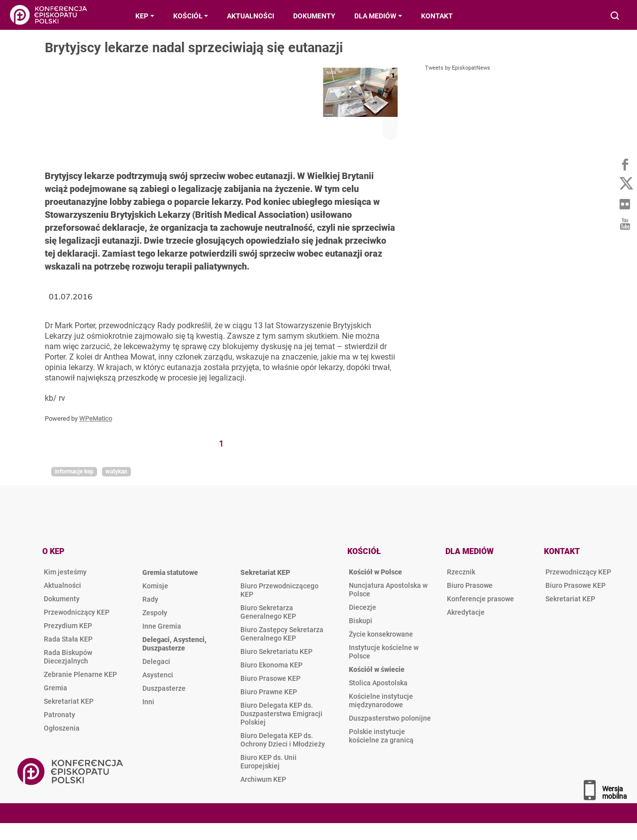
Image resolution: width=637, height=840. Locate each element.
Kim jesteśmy (65, 572)
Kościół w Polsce (375, 572)
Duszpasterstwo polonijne (390, 718)
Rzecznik (461, 572)
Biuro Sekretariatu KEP (276, 652)
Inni (148, 702)
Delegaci (156, 661)
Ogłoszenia (62, 728)
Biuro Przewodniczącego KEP (279, 590)
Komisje (155, 586)
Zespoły (155, 613)
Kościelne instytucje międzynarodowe (381, 700)
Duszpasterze (164, 688)
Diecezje (363, 607)
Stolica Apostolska (378, 683)
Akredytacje (466, 612)
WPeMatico (96, 419)
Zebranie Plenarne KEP (80, 674)
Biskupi (361, 621)
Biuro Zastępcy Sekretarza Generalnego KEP (282, 634)
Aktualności (62, 585)
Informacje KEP (74, 471)
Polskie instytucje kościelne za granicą (381, 736)
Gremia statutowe (170, 572)
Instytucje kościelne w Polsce (384, 652)
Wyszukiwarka (615, 17)
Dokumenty (62, 599)
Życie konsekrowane (381, 634)
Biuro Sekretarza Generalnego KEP (268, 612)
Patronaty (59, 715)
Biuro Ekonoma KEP (271, 665)
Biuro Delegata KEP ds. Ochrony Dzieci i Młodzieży (283, 740)
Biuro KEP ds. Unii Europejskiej (268, 762)
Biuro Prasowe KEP (270, 678)
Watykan (116, 471)
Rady (150, 599)
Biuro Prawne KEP (269, 692)
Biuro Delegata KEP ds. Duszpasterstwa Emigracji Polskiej (281, 714)
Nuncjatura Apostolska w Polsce (388, 590)
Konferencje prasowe (480, 599)
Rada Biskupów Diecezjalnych (68, 657)
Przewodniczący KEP (77, 612)
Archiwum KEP (263, 779)
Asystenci (158, 675)
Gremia (55, 688)
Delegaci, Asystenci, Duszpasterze (174, 644)
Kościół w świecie (377, 669)
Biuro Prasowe (470, 585)
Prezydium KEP (68, 626)
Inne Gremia (162, 626)
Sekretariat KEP (69, 701)
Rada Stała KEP (68, 639)
